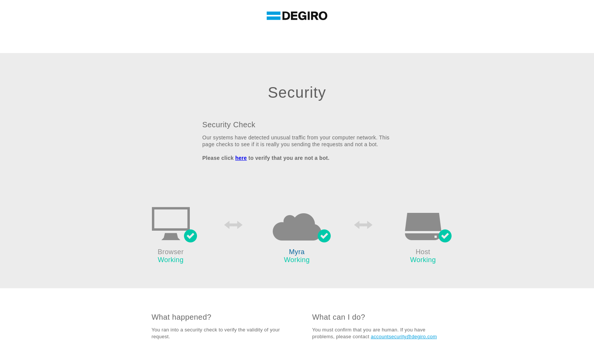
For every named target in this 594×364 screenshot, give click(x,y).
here (241, 158)
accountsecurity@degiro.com (404, 337)
